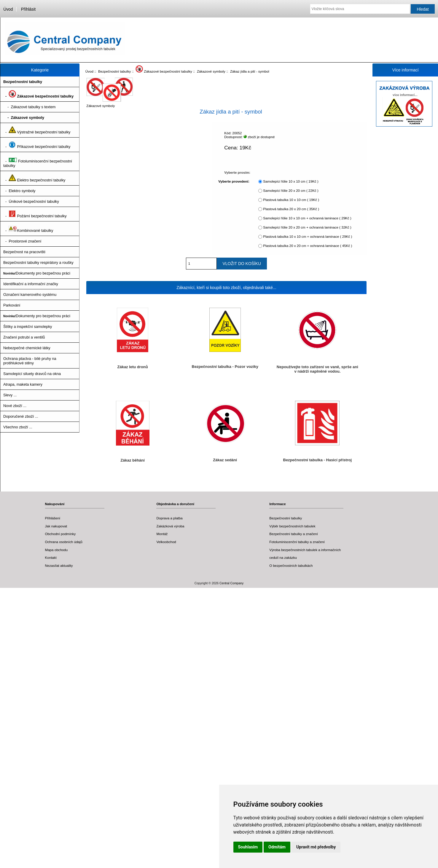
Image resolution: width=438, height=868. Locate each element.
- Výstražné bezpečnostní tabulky (37, 130)
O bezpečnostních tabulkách (291, 565)
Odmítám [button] (277, 847)
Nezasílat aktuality (59, 565)
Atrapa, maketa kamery (23, 384)
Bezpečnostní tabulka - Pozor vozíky (225, 367)
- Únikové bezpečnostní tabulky (31, 201)
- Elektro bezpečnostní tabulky (34, 178)
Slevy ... (10, 395)
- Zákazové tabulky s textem (29, 107)
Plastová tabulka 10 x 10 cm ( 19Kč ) (291, 200)
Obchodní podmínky (60, 534)
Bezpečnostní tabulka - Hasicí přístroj (318, 460)
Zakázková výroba (170, 526)
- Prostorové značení (22, 241)
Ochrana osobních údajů (64, 542)
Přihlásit (28, 9)
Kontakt (51, 557)
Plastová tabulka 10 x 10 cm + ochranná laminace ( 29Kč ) (308, 236)
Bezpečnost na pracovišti (24, 252)
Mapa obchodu (56, 550)
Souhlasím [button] (248, 847)
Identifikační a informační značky (31, 284)
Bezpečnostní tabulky (114, 71)
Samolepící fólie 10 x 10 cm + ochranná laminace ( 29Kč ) (307, 218)
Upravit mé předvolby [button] (316, 847)
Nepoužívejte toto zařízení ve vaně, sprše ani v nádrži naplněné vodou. (317, 369)
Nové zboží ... (15, 406)
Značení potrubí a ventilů (24, 337)
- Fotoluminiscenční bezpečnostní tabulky (38, 161)
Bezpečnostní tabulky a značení (294, 534)
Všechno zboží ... (18, 427)
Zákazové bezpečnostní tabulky (164, 71)
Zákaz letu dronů (133, 367)
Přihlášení (53, 518)
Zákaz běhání (133, 460)
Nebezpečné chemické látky (27, 348)
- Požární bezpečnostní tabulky (35, 214)
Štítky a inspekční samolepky (28, 327)
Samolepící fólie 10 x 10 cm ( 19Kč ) (291, 181)
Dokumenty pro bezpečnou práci (37, 273)
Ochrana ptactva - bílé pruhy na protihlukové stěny (30, 361)
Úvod (8, 9)
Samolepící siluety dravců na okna (32, 374)
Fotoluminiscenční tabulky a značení (297, 542)
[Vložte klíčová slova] (360, 9)
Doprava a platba (169, 518)
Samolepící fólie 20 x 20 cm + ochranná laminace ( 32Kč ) (307, 227)
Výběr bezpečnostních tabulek (292, 526)
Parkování (12, 305)
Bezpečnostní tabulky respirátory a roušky (38, 263)
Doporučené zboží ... (21, 416)
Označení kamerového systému (30, 295)
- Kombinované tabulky (28, 229)
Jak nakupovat (56, 526)
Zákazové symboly (211, 71)
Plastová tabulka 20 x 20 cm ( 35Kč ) (291, 209)
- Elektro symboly (19, 191)
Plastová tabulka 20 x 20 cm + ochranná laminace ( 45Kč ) (308, 246)
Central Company (231, 583)
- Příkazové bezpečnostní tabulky (37, 145)
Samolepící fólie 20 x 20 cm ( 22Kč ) (291, 190)
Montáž (162, 534)
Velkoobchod (166, 542)
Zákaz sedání (225, 460)
